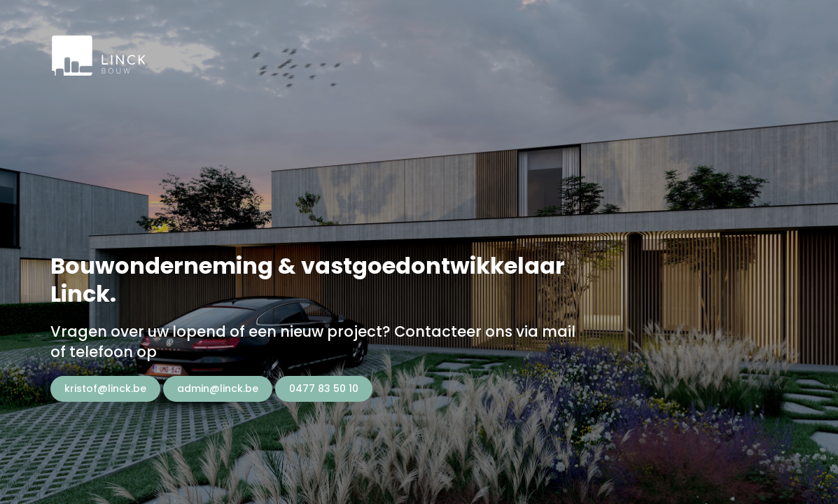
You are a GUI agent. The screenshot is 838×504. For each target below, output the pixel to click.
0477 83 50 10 (324, 388)
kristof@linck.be (105, 388)
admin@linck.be (218, 388)
